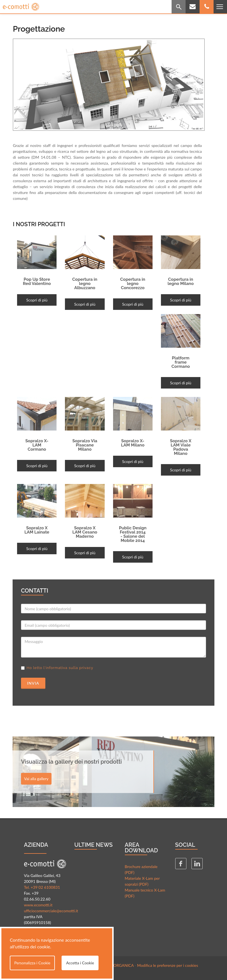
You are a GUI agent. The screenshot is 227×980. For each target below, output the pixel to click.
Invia (33, 683)
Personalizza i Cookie (32, 963)
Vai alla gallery (36, 779)
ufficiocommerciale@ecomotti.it (51, 911)
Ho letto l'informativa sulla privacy (60, 668)
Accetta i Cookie (80, 963)
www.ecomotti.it (38, 905)
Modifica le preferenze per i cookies (168, 965)
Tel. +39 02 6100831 (42, 887)
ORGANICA (123, 965)
